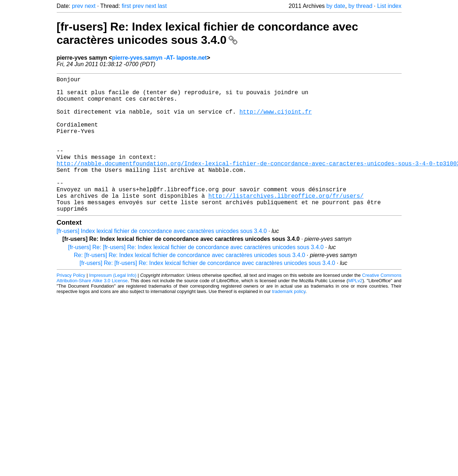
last (162, 6)
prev (77, 6)
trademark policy (289, 322)
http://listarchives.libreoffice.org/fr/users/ (286, 223)
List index (389, 6)
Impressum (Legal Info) (113, 305)
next (90, 6)
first (126, 6)
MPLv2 (355, 311)
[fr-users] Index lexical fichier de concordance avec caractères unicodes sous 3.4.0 (162, 261)
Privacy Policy (71, 305)
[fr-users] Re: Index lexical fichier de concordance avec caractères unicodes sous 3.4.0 (207, 33)
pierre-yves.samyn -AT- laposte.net (159, 58)
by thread (360, 6)
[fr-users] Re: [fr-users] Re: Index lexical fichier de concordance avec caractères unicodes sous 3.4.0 (196, 277)
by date (336, 6)
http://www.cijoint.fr (276, 120)
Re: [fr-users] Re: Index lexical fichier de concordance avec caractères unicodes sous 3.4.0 (190, 285)
